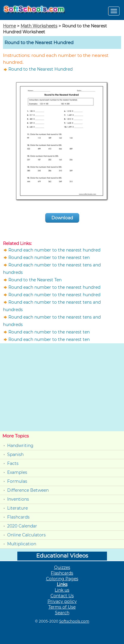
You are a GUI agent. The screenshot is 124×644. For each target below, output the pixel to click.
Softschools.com (74, 621)
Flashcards (18, 517)
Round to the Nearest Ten (35, 280)
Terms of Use (62, 607)
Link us (62, 590)
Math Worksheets (39, 26)
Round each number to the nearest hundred (54, 250)
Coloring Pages (62, 579)
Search (62, 613)
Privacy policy (62, 601)
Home (9, 26)
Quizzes (62, 567)
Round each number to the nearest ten (49, 257)
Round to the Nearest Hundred (40, 69)
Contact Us (62, 596)
